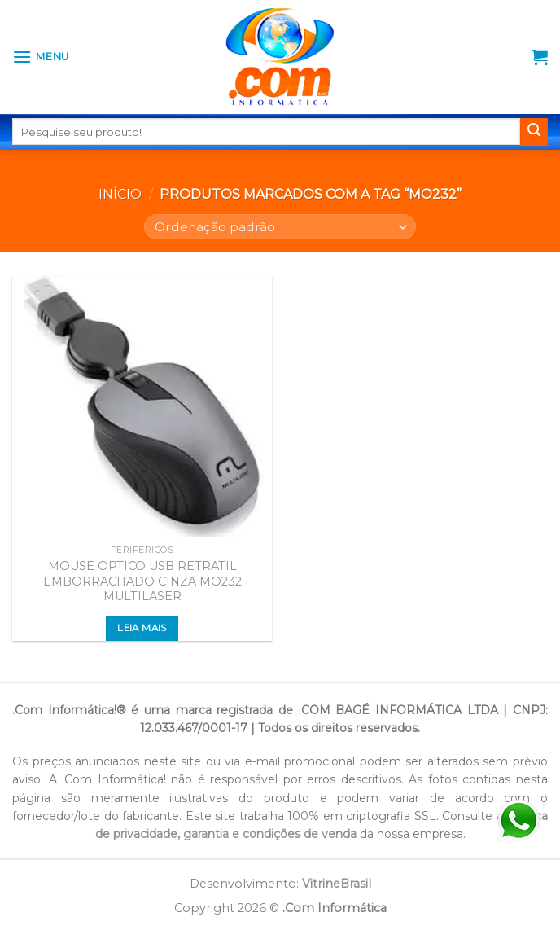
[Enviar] (534, 132)
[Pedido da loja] (280, 227)
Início (120, 194)
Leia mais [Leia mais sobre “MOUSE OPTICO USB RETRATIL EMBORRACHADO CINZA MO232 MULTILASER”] (142, 628)
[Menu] (41, 57)
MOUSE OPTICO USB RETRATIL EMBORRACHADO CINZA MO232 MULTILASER (142, 581)
